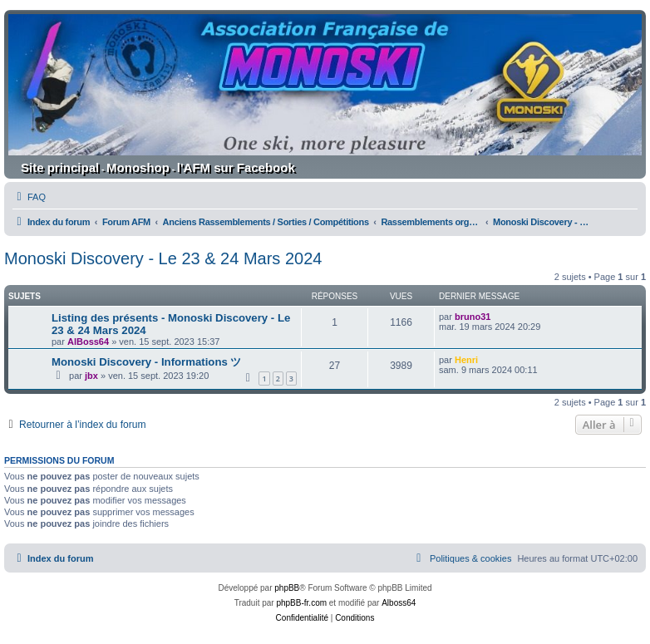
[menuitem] (29, 197)
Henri (466, 360)
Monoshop (138, 167)
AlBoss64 (88, 342)
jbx (91, 376)
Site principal (60, 167)
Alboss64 (399, 603)
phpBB (287, 588)
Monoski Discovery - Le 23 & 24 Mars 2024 (163, 258)
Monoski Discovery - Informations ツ (146, 362)
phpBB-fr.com (301, 603)
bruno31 (473, 317)
